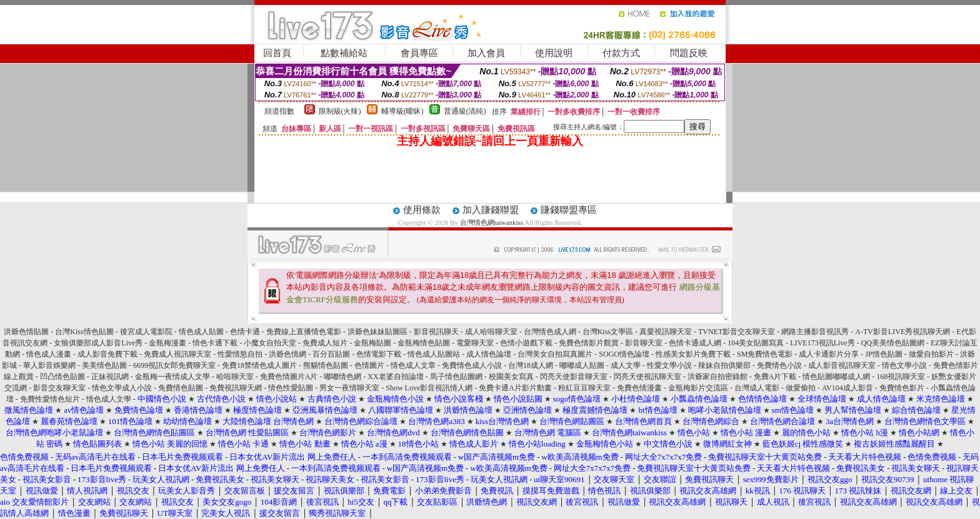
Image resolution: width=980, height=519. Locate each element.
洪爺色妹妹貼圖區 (377, 332)
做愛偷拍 (801, 388)
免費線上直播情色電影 (304, 332)
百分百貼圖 (331, 354)
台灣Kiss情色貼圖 (84, 332)
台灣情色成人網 (550, 332)
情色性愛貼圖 (291, 388)
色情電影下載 (379, 354)
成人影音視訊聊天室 (842, 365)
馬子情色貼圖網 (456, 377)
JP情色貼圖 (883, 354)
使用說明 (554, 53)
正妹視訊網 (110, 377)
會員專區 (419, 53)
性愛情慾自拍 (240, 354)
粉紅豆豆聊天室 (584, 388)
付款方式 (621, 53)
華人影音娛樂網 (49, 365)
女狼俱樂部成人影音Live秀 (98, 343)
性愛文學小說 (669, 365)
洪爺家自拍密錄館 (717, 377)
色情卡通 (245, 332)
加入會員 (486, 53)
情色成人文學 (109, 399)
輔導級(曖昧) (402, 111)
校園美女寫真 (511, 377)
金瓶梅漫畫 (167, 343)
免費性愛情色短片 (50, 399)
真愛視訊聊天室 (666, 332)
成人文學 (626, 365)
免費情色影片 (902, 388)
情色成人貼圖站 (434, 354)
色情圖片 (369, 365)
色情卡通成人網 (695, 343)
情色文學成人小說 (122, 388)
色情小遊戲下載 (526, 343)
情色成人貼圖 (201, 332)
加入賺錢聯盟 (491, 210)
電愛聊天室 (475, 343)
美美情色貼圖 (104, 365)
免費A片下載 (775, 377)
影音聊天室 (644, 343)
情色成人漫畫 (49, 354)
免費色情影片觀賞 (589, 343)
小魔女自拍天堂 (270, 343)
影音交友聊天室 (59, 388)
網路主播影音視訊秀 (815, 332)
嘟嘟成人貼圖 (582, 365)
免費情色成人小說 (472, 365)
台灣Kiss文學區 (608, 332)
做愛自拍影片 (931, 354)
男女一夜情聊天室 (349, 388)
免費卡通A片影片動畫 (515, 388)
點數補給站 (344, 53)
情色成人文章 (413, 365)
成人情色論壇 (489, 354)
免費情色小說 (779, 365)
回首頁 (277, 53)
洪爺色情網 (287, 354)
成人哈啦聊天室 (491, 332)
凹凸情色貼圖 (62, 377)
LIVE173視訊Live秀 (822, 343)
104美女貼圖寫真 (756, 343)
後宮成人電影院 (146, 332)
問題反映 (689, 53)
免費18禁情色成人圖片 (259, 365)
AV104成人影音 (847, 388)
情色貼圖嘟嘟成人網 (836, 377)
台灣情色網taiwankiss (492, 222)
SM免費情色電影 (765, 354)
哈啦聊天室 (235, 377)
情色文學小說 (904, 365)
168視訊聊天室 (901, 377)
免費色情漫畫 (639, 388)
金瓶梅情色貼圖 (424, 343)
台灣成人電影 (757, 388)
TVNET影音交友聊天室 (737, 332)
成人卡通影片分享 (829, 354)
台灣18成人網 (531, 365)
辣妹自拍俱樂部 (724, 365)
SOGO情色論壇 (624, 354)
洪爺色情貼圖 (26, 332)
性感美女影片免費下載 (693, 354)
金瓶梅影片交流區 (698, 388)
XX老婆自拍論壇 (395, 377)
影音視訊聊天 (436, 332)
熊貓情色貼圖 (326, 365)
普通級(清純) (465, 111)
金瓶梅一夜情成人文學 (172, 377)
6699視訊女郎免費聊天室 (174, 365)
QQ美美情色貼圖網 (893, 343)
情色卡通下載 (215, 343)
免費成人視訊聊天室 (177, 354)
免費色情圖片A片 (289, 377)
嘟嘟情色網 (342, 377)
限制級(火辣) (340, 111)
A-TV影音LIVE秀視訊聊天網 (902, 332)
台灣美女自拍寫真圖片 (555, 354)
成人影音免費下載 (107, 354)
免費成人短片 (325, 343)
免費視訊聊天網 (236, 388)
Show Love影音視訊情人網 (429, 388)
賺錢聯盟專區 (569, 210)
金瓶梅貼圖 (372, 343)
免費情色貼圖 (181, 388)
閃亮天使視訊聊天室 (647, 377)
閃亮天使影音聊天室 (574, 377)
